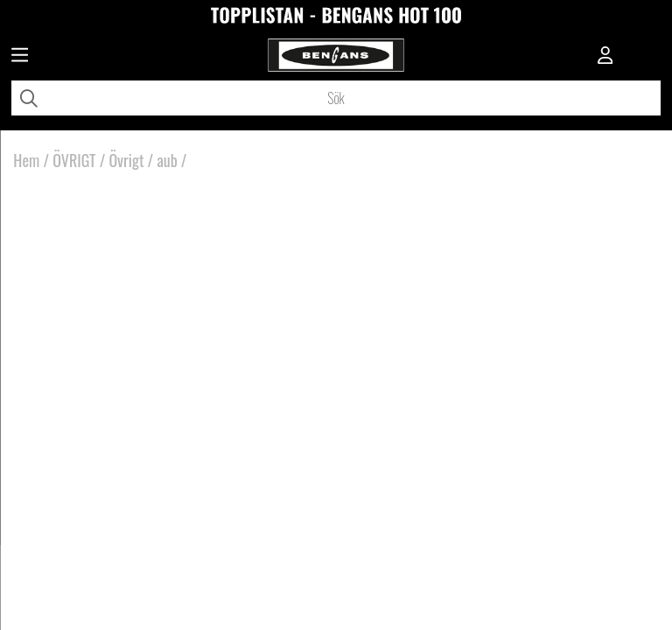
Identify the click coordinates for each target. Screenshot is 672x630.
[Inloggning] (605, 57)
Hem (26, 160)
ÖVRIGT (74, 160)
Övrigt (126, 160)
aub (167, 160)
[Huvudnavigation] (20, 57)
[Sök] (336, 98)
